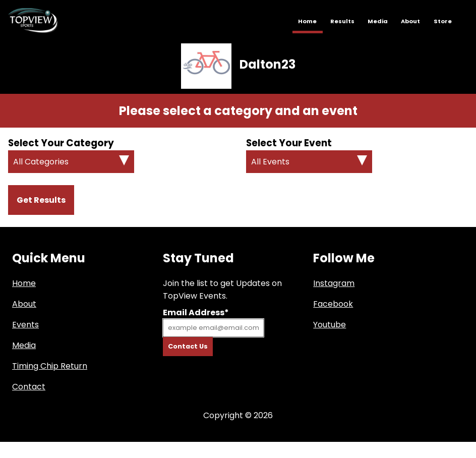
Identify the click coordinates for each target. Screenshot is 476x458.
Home (307, 21)
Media (378, 21)
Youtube (330, 325)
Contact (29, 387)
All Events (270, 162)
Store (443, 21)
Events (25, 325)
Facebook (333, 304)
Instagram (334, 283)
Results (342, 21)
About (410, 21)
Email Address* (196, 312)
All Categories (41, 162)
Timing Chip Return (50, 366)
